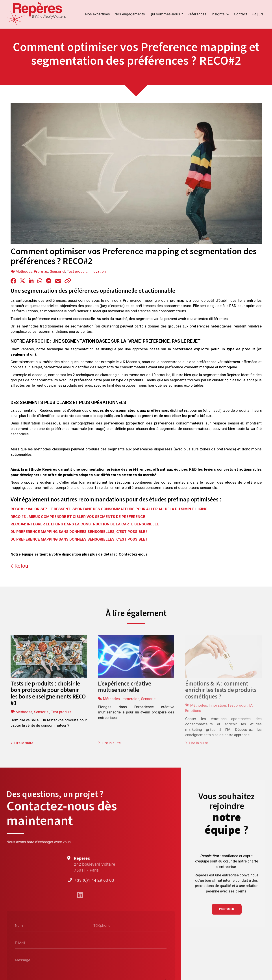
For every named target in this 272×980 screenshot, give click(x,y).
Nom (19, 925)
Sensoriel (57, 271)
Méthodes (24, 271)
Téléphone (102, 925)
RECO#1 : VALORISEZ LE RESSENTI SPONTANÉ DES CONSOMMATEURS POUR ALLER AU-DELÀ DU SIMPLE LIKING (109, 509)
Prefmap (41, 271)
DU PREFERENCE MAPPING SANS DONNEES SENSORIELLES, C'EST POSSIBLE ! (79, 532)
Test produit (77, 271)
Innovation (97, 271)
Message (23, 960)
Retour (20, 566)
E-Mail (20, 943)
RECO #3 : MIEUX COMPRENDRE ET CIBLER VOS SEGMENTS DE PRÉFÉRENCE (78, 517)
